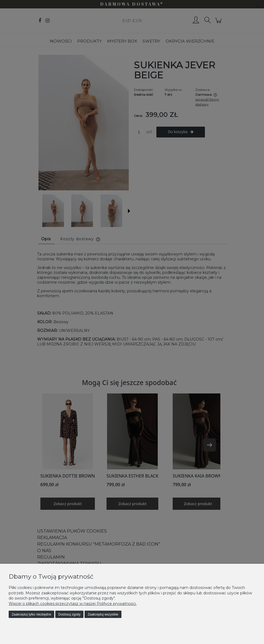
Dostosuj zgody (69, 614)
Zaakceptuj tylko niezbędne (31, 614)
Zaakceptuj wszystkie (103, 614)
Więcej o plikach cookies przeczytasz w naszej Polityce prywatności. (73, 604)
